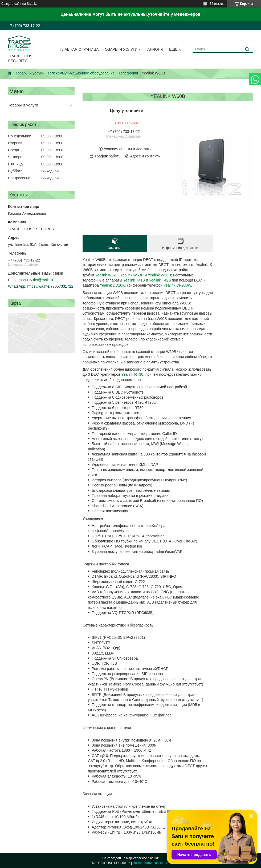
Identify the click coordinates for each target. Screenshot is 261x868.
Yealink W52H (107, 275)
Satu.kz (153, 858)
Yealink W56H (159, 275)
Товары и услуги (120, 49)
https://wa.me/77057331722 (50, 286)
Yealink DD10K (112, 285)
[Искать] (247, 49)
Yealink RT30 (132, 374)
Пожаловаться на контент (152, 863)
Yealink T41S (134, 280)
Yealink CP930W (177, 285)
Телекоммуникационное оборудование (81, 73)
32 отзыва (217, 4)
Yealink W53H (132, 275)
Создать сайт (11, 4)
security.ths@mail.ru (36, 280)
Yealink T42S (160, 280)
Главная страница (80, 49)
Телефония (128, 73)
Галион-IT (155, 49)
